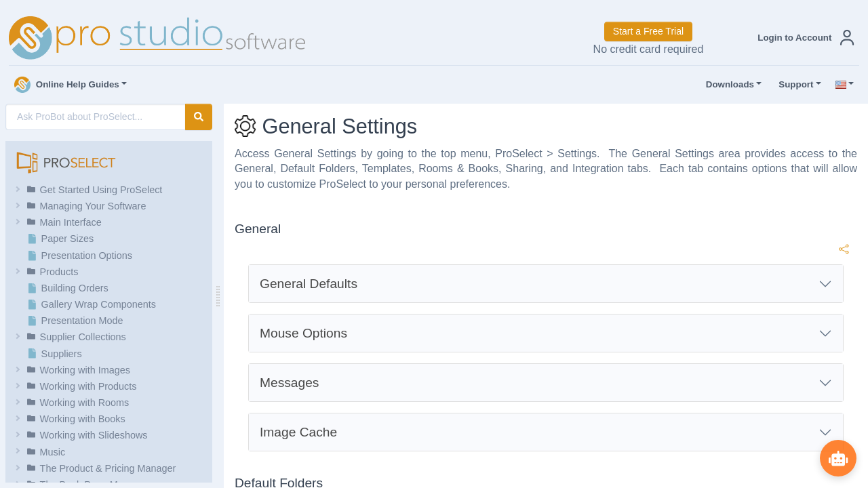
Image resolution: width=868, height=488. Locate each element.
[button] (803, 38)
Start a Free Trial (648, 31)
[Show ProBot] (837, 457)
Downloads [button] (727, 85)
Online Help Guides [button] (67, 85)
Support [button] (793, 85)
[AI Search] (96, 117)
